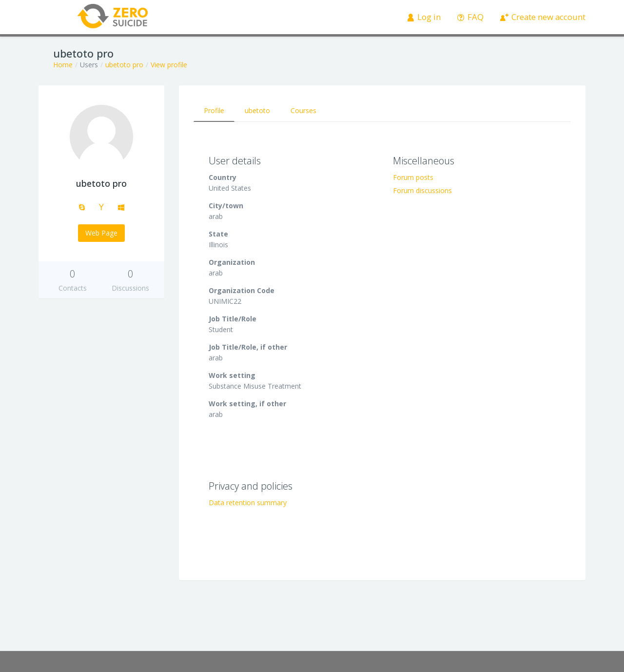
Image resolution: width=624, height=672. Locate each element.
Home (63, 65)
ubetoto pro (124, 65)
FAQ (471, 17)
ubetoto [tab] (257, 110)
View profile (169, 65)
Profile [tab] (214, 110)
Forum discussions (422, 190)
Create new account (543, 17)
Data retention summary (248, 503)
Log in (424, 17)
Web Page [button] (101, 233)
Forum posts (413, 177)
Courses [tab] (303, 110)
